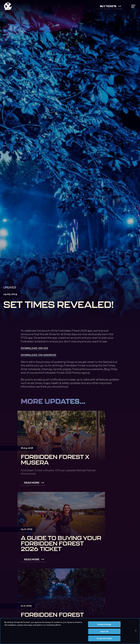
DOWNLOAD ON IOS (34, 348)
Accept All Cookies (104, 638)
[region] (70, 631)
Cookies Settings (104, 624)
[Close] (136, 631)
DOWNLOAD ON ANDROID (38, 355)
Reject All (104, 631)
